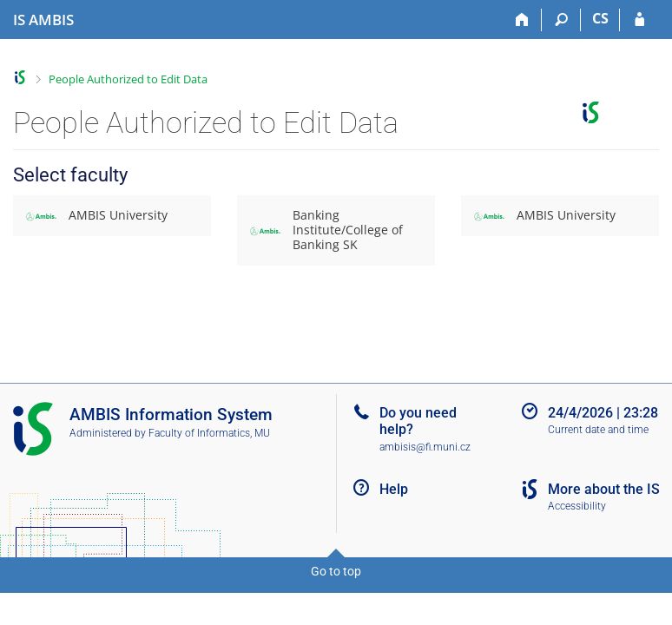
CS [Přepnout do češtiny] (600, 18)
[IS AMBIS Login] (639, 20)
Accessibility (577, 506)
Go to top (336, 571)
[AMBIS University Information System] (43, 20)
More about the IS (604, 489)
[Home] (522, 20)
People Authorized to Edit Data (128, 79)
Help (394, 489)
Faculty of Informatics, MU (209, 433)
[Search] (561, 20)
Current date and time (598, 430)
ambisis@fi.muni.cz (425, 447)
